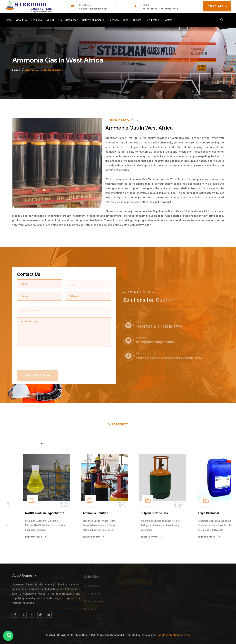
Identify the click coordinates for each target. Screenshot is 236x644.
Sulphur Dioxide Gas (197, 513)
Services (114, 20)
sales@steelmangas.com (93, 9)
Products (37, 20)
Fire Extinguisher (68, 20)
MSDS (50, 20)
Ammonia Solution (138, 513)
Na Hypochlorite (21, 513)
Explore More (21, 537)
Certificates (152, 20)
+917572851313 (151, 9)
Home (8, 20)
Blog (126, 20)
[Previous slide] (42, 443)
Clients (137, 20)
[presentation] (42, 358)
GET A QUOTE (217, 6)
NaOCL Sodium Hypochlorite (87, 513)
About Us (21, 20)
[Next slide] (184, 443)
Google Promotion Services (173, 635)
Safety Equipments (93, 20)
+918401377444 (169, 9)
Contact (168, 20)
